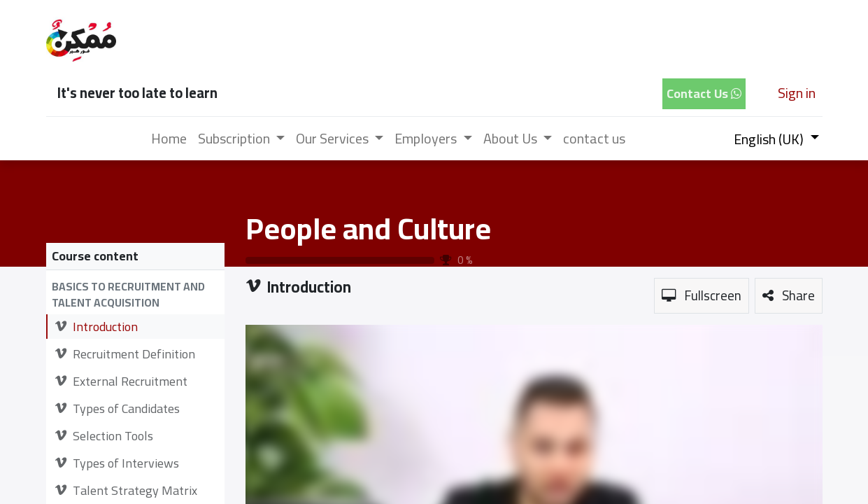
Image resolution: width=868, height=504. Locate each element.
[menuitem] (169, 139)
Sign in (797, 93)
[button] (135, 295)
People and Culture (368, 228)
